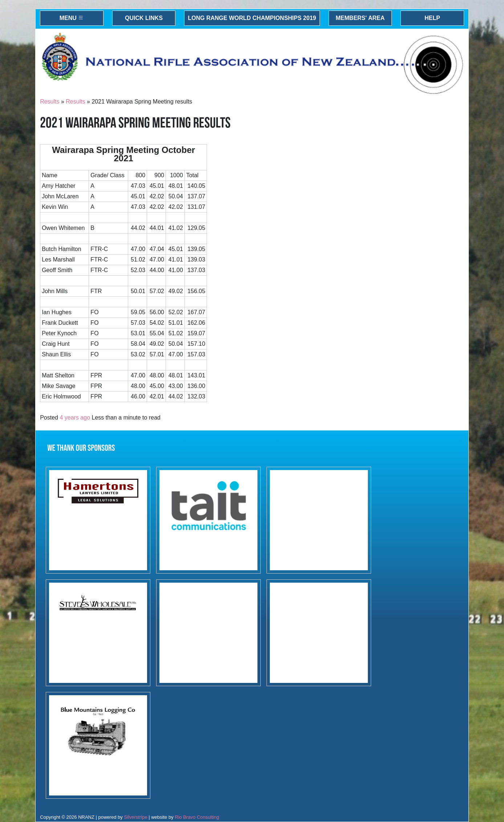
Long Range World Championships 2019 (252, 18)
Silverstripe (135, 817)
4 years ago (75, 418)
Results (50, 102)
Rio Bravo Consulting (197, 817)
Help (432, 18)
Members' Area (360, 18)
